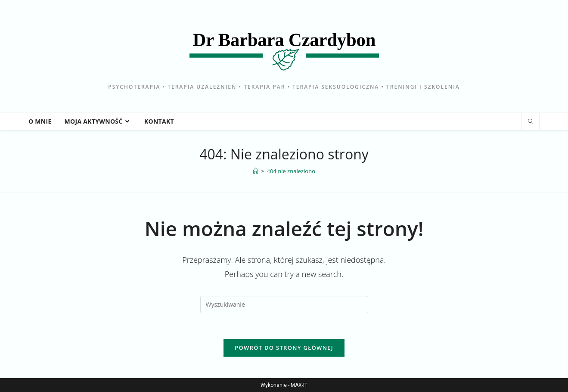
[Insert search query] (284, 305)
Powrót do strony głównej (284, 348)
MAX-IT (299, 385)
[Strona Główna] (256, 171)
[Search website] (531, 122)
